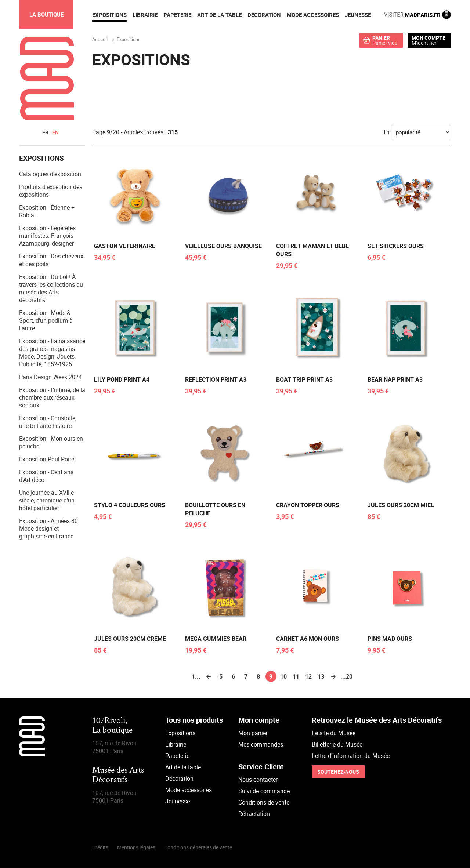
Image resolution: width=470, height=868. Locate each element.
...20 (346, 677)
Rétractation (254, 814)
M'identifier (424, 43)
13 (321, 677)
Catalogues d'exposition (50, 174)
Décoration (179, 779)
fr (45, 132)
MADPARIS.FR (417, 15)
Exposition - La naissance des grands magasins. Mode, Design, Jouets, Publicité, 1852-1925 (52, 353)
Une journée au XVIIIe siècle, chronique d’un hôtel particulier (47, 501)
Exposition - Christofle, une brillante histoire (48, 422)
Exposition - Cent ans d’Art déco (46, 476)
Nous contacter (258, 780)
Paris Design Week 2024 (50, 377)
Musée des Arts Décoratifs (118, 776)
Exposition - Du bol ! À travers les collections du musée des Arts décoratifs (51, 289)
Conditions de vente (264, 803)
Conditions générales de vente (198, 848)
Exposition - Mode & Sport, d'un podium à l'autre (46, 321)
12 (308, 677)
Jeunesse (178, 802)
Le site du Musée (334, 733)
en (55, 132)
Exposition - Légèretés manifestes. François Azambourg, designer (47, 236)
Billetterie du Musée (337, 745)
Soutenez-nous (338, 772)
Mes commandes (261, 745)
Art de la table (183, 767)
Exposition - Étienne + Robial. (47, 212)
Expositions (180, 733)
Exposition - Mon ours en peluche (51, 443)
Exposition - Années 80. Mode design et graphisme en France (49, 529)
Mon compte (429, 38)
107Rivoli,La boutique (112, 726)
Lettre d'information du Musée (351, 756)
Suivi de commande (264, 791)
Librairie (176, 745)
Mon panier (253, 733)
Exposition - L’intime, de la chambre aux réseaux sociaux (52, 398)
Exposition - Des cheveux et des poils (51, 260)
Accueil (100, 39)
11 (296, 677)
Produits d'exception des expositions (51, 191)
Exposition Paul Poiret (48, 460)
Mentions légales (136, 848)
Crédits (100, 848)
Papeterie (177, 756)
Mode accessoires (189, 790)
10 (283, 677)
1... (196, 677)
